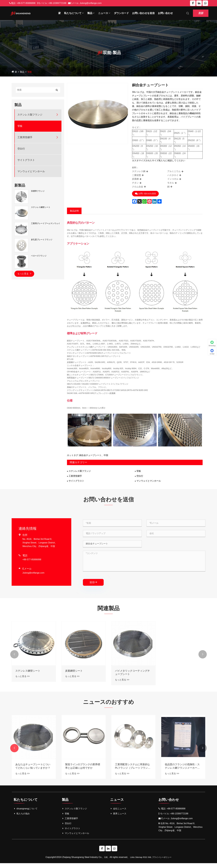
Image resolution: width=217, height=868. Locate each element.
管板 (30, 72)
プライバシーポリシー (162, 862)
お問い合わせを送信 (143, 13)
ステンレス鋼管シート (41, 207)
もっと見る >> (22, 679)
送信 (93, 584)
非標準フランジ (38, 191)
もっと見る (24, 273)
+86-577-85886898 (26, 3)
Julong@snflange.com (91, 3)
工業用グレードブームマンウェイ (46, 223)
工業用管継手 (25, 137)
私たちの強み (22, 818)
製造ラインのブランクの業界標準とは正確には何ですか (132, 771)
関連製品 (108, 610)
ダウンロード (121, 13)
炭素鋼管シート (74, 674)
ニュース (104, 13)
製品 (91, 13)
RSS (145, 862)
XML (150, 862)
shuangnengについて (26, 813)
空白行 (21, 149)
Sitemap (139, 862)
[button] (14, 657)
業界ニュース (118, 818)
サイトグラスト (26, 160)
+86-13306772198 (57, 3)
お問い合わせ (165, 13)
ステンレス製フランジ (30, 115)
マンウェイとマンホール (31, 171)
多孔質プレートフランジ (42, 240)
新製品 (20, 185)
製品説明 (74, 211)
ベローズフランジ (39, 256)
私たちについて (74, 13)
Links (132, 862)
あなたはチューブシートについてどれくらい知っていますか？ (83, 771)
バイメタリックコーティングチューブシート (132, 675)
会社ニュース (118, 813)
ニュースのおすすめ (108, 706)
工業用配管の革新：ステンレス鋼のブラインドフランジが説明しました (33, 771)
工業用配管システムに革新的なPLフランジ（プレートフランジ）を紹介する (182, 771)
